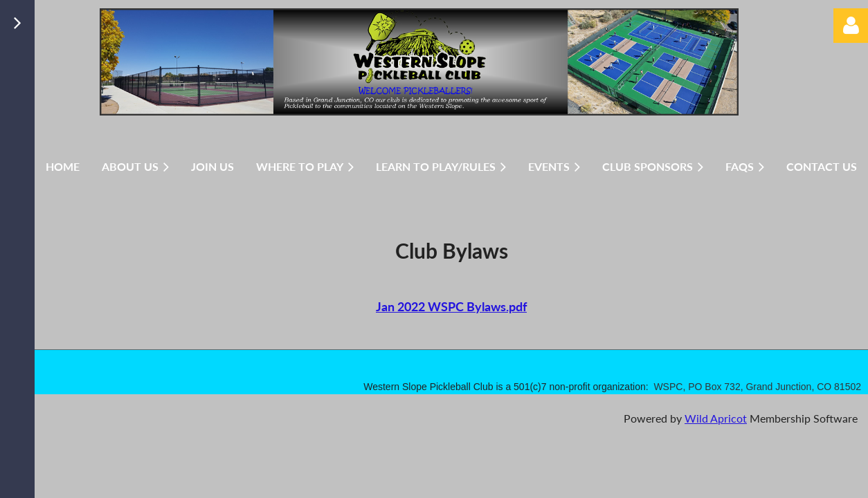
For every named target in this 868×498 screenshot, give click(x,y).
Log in (851, 26)
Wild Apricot (716, 418)
